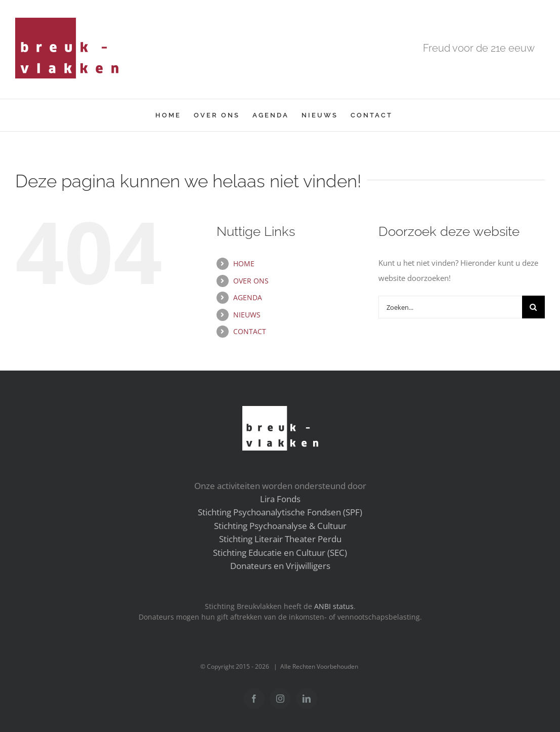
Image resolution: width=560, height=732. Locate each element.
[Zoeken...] (450, 307)
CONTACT (250, 331)
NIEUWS (247, 315)
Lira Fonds (280, 499)
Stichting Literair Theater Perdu (280, 539)
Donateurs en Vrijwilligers (280, 566)
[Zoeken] (533, 307)
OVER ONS (251, 281)
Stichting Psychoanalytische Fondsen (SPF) (280, 512)
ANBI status (334, 606)
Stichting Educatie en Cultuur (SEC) (280, 553)
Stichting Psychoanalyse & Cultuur (280, 526)
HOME (244, 263)
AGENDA (248, 297)
